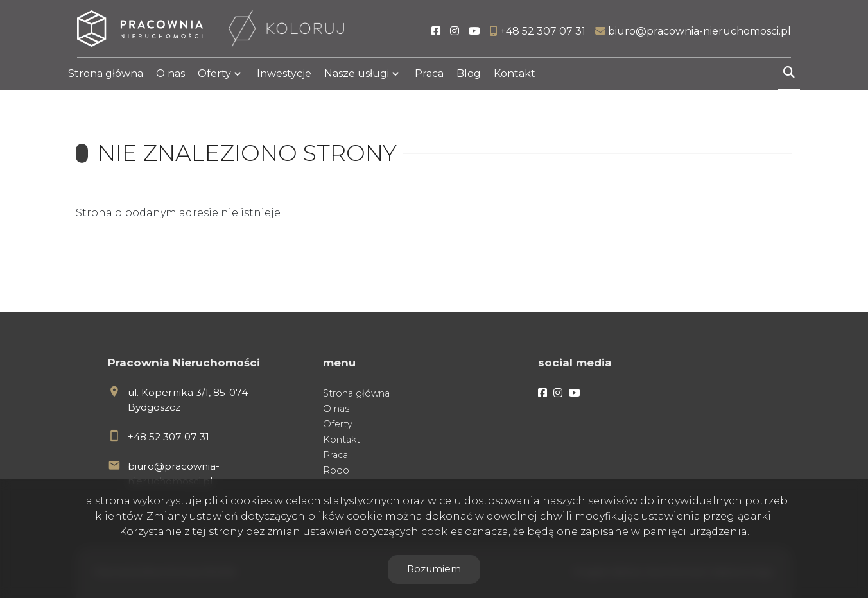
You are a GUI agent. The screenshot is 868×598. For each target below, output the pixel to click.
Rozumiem (434, 569)
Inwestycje (284, 79)
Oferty (214, 79)
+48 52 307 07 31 (169, 437)
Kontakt (515, 79)
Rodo (336, 470)
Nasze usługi (357, 79)
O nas (170, 79)
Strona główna (106, 79)
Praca (429, 79)
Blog (469, 79)
